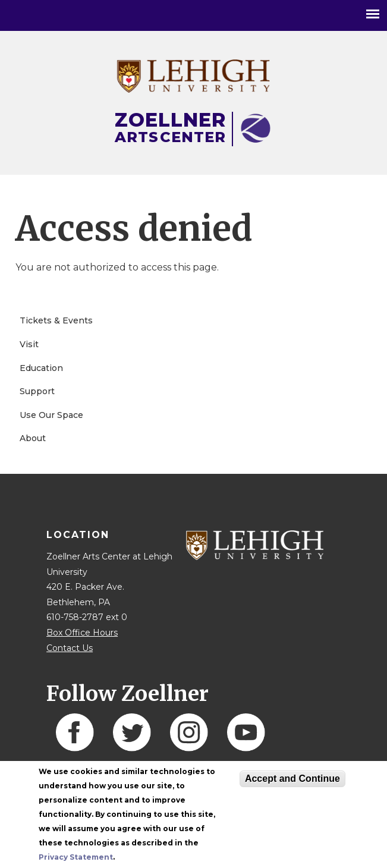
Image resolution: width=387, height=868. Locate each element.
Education (41, 368)
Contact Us (70, 648)
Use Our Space (51, 415)
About (33, 438)
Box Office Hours (82, 633)
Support (37, 391)
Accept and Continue (292, 779)
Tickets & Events (56, 320)
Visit (29, 344)
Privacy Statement (76, 857)
